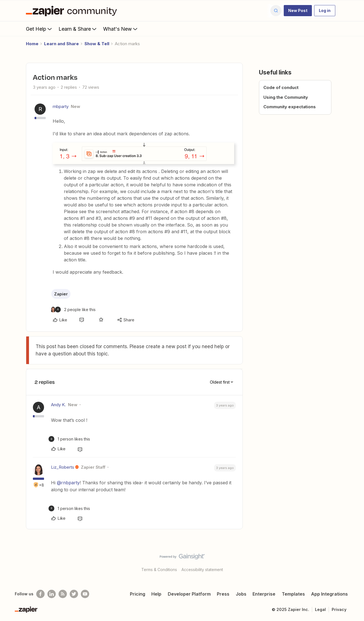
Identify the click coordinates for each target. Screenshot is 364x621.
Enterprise (264, 594)
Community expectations (290, 107)
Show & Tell (97, 44)
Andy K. (58, 405)
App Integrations (329, 594)
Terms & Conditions (159, 570)
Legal (320, 609)
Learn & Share (78, 29)
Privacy (339, 609)
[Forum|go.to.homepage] (73, 11)
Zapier (61, 294)
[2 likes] (73, 310)
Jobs (241, 594)
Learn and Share (61, 44)
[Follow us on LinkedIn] (52, 594)
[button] (298, 11)
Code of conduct (281, 87)
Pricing (138, 594)
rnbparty (61, 106)
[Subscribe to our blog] (63, 594)
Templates (293, 594)
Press (223, 594)
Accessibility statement (202, 570)
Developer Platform (189, 594)
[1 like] (69, 439)
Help (156, 594)
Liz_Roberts (63, 467)
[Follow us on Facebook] (40, 594)
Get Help (39, 29)
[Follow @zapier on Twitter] (74, 594)
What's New (121, 29)
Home (32, 44)
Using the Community (286, 97)
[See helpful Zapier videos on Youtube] (85, 594)
